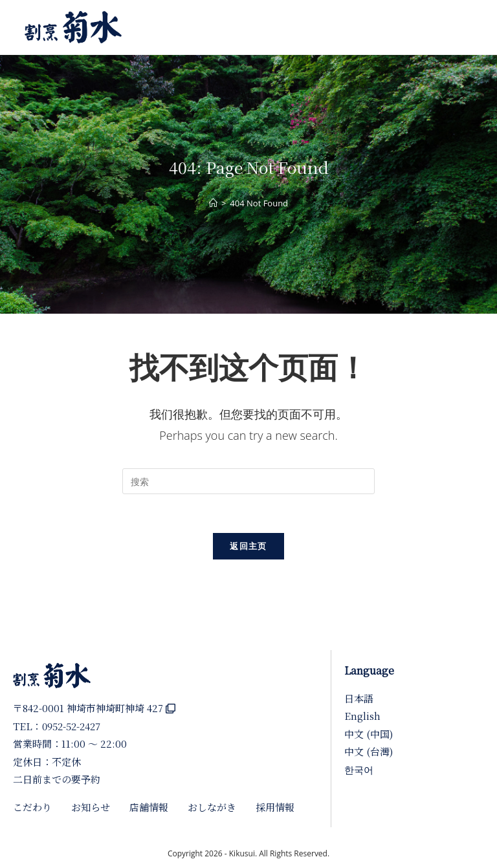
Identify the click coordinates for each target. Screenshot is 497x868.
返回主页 (248, 546)
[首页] (213, 203)
